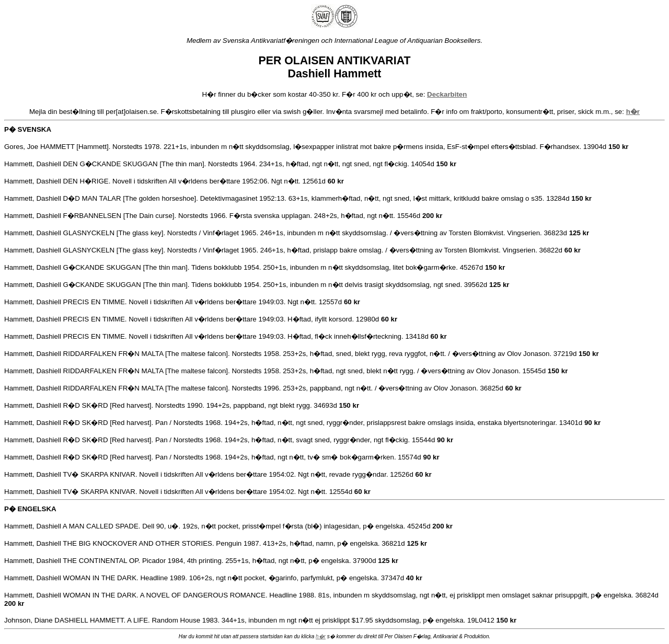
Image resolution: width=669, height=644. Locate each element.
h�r (321, 636)
